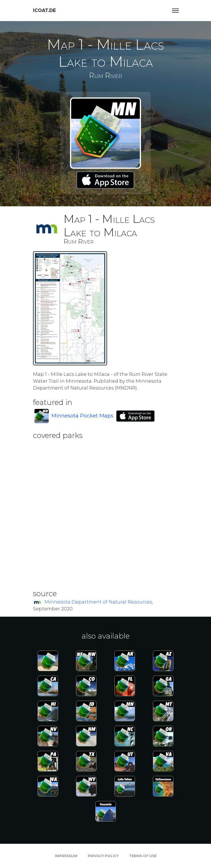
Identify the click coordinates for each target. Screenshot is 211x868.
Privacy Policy (103, 856)
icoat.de (44, 10)
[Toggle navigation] (175, 11)
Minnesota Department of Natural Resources (98, 602)
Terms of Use (143, 856)
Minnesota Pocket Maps (82, 416)
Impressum (66, 856)
